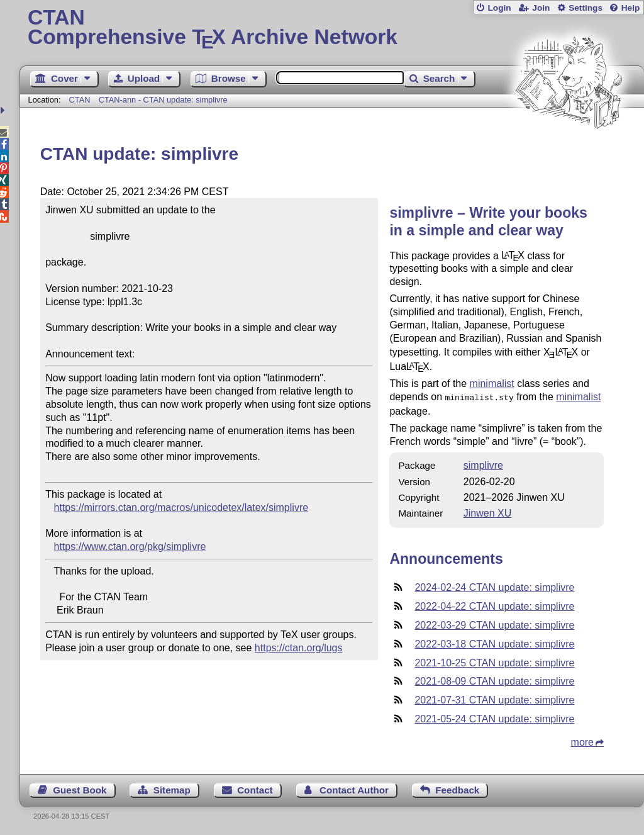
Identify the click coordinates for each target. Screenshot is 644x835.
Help (631, 8)
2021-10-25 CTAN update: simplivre (494, 662)
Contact (255, 789)
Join (541, 8)
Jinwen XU (487, 512)
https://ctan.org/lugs (299, 648)
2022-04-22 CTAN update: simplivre (494, 605)
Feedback (457, 789)
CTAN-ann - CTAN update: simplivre (163, 100)
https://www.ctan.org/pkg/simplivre (130, 546)
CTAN (80, 100)
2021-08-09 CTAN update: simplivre (494, 680)
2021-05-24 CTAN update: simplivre (494, 718)
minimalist (492, 384)
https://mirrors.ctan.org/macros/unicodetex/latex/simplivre (181, 507)
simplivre (483, 464)
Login (499, 8)
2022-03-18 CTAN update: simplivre (494, 643)
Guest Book (80, 789)
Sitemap (172, 789)
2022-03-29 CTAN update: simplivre (494, 624)
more (582, 741)
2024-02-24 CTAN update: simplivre (494, 586)
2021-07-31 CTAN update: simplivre (494, 699)
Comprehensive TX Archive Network (332, 28)
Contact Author (354, 789)
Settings (586, 8)
